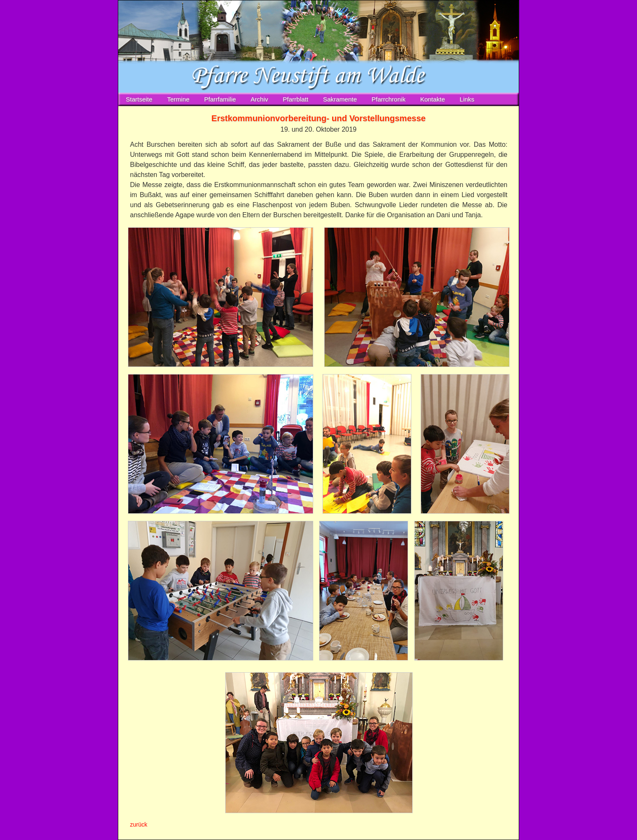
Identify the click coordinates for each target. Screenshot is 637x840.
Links (467, 99)
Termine (178, 99)
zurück (139, 824)
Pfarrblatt (295, 99)
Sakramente (340, 99)
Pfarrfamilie (220, 99)
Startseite (139, 99)
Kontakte (433, 99)
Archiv (260, 99)
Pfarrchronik (389, 99)
